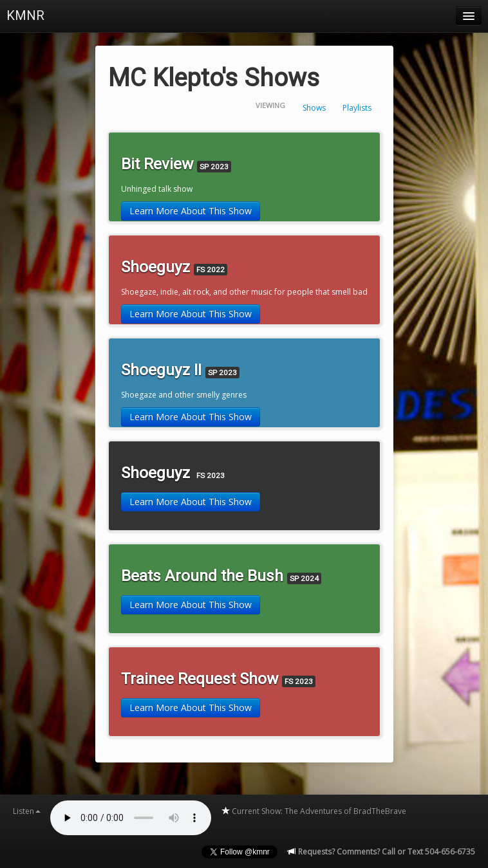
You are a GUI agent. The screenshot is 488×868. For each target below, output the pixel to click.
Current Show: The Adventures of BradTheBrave (314, 811)
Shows (314, 108)
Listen (27, 811)
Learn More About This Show (191, 211)
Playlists (357, 108)
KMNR (25, 15)
